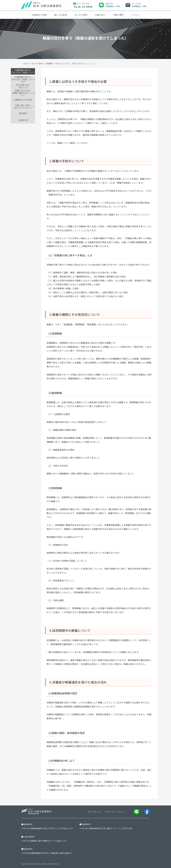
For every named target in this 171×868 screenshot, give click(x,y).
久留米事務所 (29, 837)
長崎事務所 (86, 824)
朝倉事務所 (28, 849)
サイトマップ (94, 812)
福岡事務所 (28, 824)
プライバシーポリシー (115, 812)
